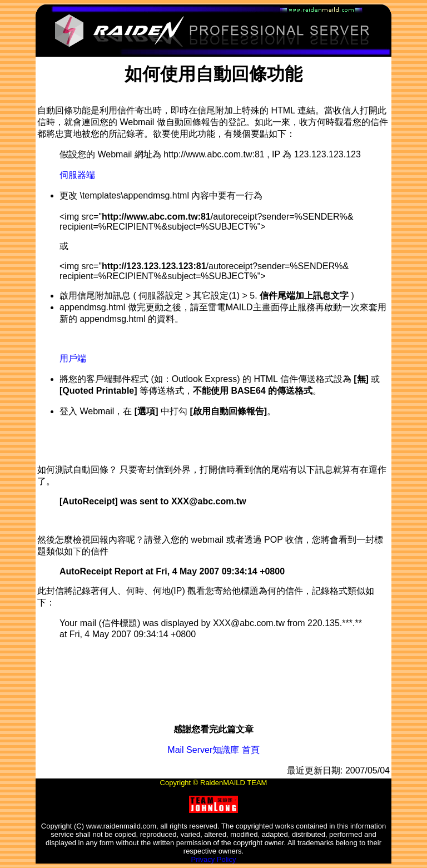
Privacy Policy (214, 859)
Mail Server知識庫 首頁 (213, 750)
